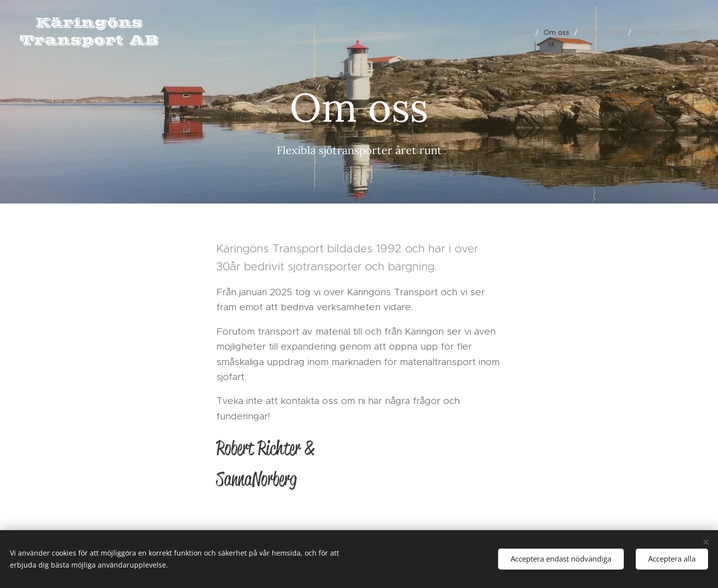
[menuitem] (525, 32)
